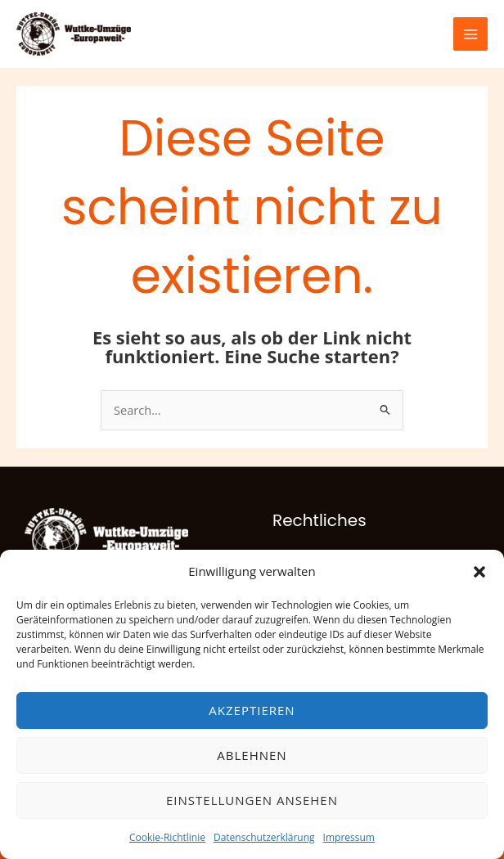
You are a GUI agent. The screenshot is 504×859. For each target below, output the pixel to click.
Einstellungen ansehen (252, 800)
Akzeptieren (252, 710)
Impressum (349, 837)
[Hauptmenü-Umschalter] (470, 34)
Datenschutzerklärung (264, 837)
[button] (479, 572)
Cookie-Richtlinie (167, 837)
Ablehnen (252, 755)
